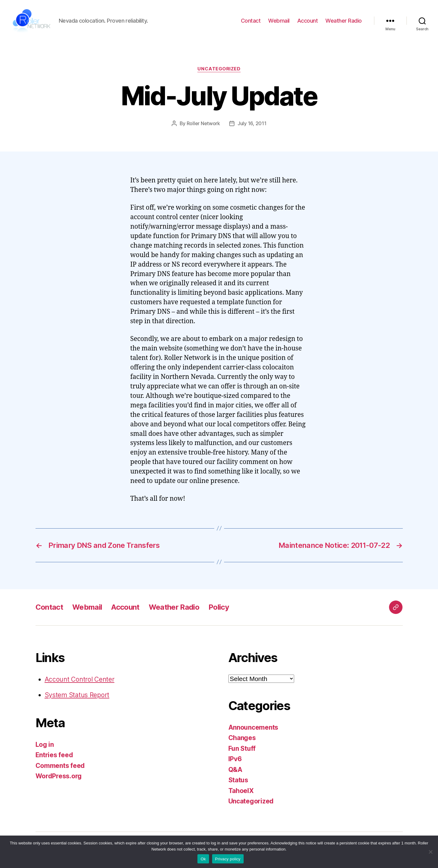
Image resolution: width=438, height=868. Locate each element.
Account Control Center (80, 681)
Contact (251, 22)
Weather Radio (344, 22)
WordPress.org (59, 778)
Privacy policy (228, 859)
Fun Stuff (242, 750)
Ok (203, 859)
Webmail (279, 22)
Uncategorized (219, 70)
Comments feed (60, 767)
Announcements (253, 729)
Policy (219, 609)
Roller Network (203, 125)
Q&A (235, 771)
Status (238, 782)
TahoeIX (241, 792)
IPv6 (235, 760)
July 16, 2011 (252, 125)
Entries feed (54, 756)
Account (308, 22)
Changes (242, 739)
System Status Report (77, 696)
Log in (45, 746)
